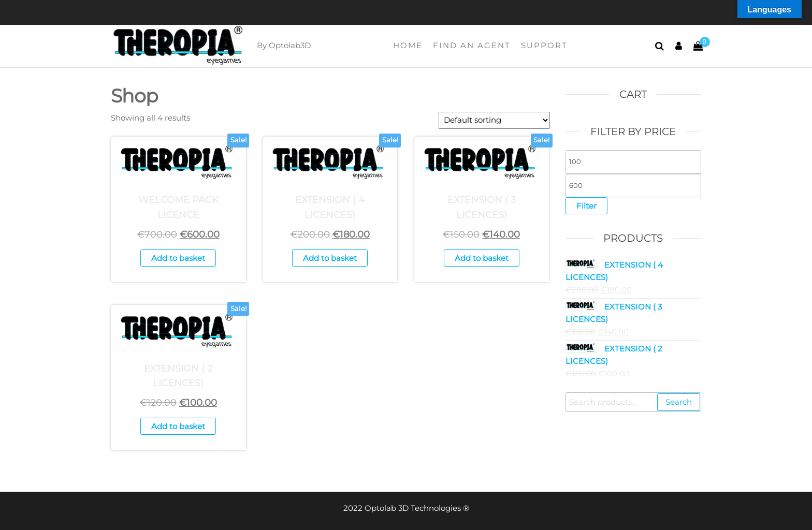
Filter (586, 206)
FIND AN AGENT (472, 45)
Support (544, 45)
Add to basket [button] (178, 258)
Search (679, 402)
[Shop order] (494, 120)
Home (408, 45)
